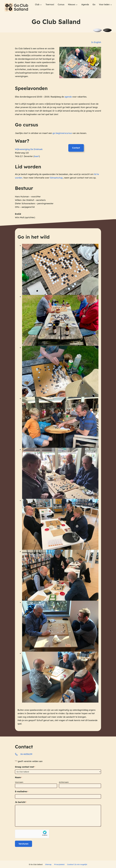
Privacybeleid (59, 864)
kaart (37, 157)
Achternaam (64, 782)
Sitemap (48, 864)
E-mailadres (22, 791)
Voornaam (19, 782)
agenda (68, 97)
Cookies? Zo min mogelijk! (77, 864)
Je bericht (21, 802)
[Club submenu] (41, 5)
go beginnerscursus (62, 133)
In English (96, 43)
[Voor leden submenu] (111, 5)
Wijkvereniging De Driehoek (29, 150)
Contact (76, 148)
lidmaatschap (56, 178)
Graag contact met (25, 766)
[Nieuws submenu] (77, 5)
